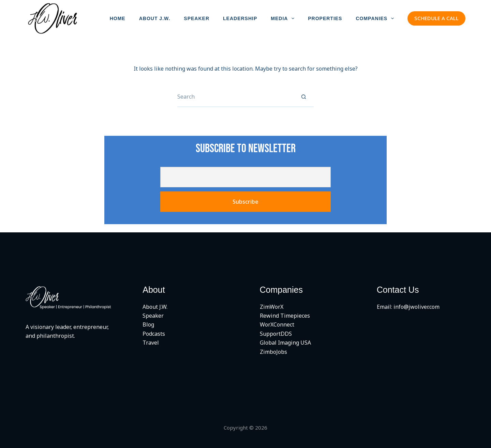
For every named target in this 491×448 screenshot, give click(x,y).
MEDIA (284, 18)
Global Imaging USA (285, 343)
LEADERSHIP (240, 18)
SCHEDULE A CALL (436, 18)
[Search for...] (235, 97)
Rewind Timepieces (285, 316)
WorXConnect (277, 324)
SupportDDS (276, 334)
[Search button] (303, 97)
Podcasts (154, 334)
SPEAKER (197, 18)
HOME (118, 18)
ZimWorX (272, 307)
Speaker (153, 316)
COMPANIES (376, 18)
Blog (148, 324)
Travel (151, 343)
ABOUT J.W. (155, 18)
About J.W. (155, 307)
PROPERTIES (325, 18)
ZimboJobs (273, 352)
